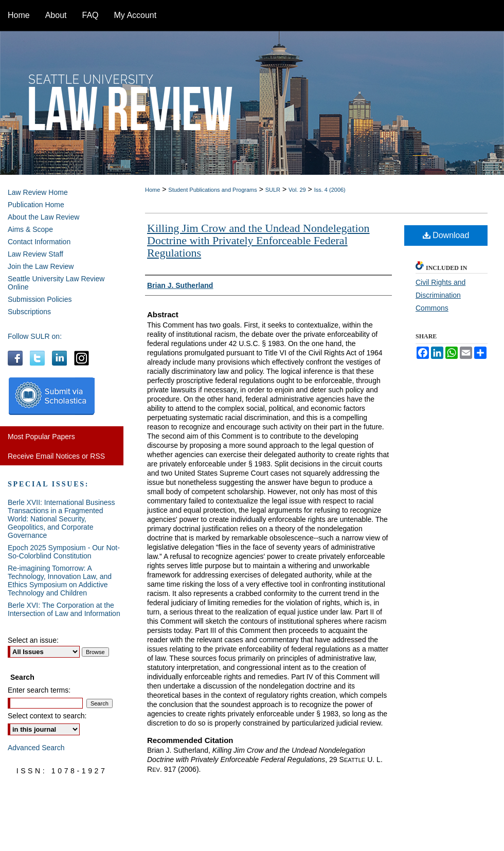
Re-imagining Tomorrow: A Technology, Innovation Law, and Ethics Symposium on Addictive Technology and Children (60, 581)
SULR (273, 190)
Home (152, 190)
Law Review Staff (35, 254)
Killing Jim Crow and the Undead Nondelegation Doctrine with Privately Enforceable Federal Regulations (258, 240)
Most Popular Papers (41, 437)
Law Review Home (38, 192)
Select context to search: (47, 716)
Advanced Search (36, 748)
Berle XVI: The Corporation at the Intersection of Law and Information (64, 609)
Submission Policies (40, 299)
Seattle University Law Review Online (56, 283)
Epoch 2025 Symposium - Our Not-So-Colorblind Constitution (64, 552)
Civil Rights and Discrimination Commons (440, 295)
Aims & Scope (30, 229)
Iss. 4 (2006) (330, 190)
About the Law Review (43, 217)
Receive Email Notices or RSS (56, 456)
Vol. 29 (297, 190)
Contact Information (39, 242)
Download (446, 235)
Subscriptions (29, 312)
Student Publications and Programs (212, 190)
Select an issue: (33, 640)
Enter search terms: (39, 690)
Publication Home (36, 205)
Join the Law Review (41, 266)
